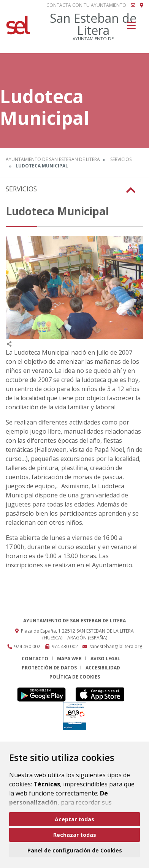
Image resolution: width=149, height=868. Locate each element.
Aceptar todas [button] (74, 819)
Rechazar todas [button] (75, 835)
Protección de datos (49, 668)
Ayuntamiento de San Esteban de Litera (53, 159)
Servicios (121, 159)
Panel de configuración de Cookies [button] (75, 850)
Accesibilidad (103, 668)
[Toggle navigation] (131, 28)
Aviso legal (105, 659)
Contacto (35, 659)
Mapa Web (69, 659)
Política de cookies (75, 677)
